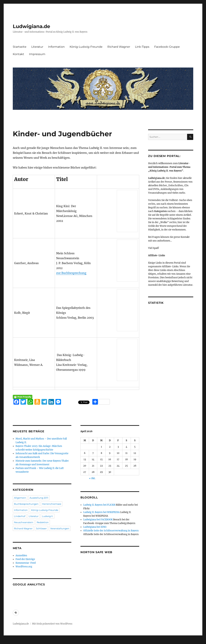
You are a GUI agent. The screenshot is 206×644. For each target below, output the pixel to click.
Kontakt (18, 54)
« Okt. (92, 478)
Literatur (37, 47)
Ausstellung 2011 (39, 498)
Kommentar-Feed (26, 563)
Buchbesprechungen (26, 504)
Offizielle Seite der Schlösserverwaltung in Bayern (111, 531)
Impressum (37, 54)
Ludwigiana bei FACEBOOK (98, 520)
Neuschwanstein (24, 522)
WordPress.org (24, 567)
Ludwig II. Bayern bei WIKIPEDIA (101, 512)
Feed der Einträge (25, 559)
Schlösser (41, 528)
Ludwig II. (48, 516)
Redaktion (43, 522)
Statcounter (8, 642)
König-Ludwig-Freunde (86, 47)
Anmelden (21, 556)
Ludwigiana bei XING (95, 527)
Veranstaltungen (60, 528)
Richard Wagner (119, 47)
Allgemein (20, 498)
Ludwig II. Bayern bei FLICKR (99, 505)
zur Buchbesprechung (71, 273)
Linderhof (20, 516)
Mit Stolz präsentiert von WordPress (52, 624)
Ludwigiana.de (31, 26)
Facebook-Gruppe (167, 47)
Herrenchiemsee (52, 504)
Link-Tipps (142, 47)
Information (56, 47)
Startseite (20, 47)
